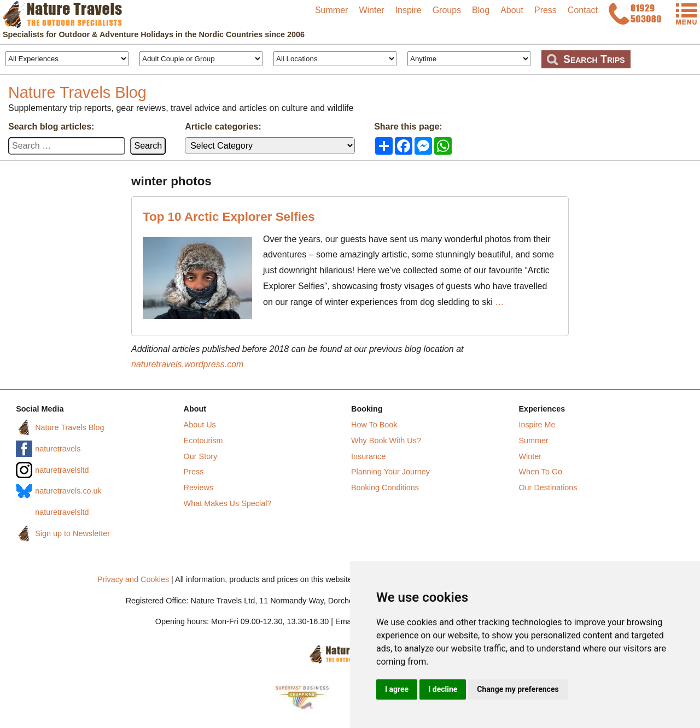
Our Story (201, 456)
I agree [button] (397, 689)
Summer (331, 10)
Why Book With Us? (386, 441)
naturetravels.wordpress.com (187, 364)
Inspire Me (537, 425)
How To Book (374, 425)
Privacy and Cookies (133, 579)
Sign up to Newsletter (72, 533)
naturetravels (58, 449)
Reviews (199, 488)
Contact (583, 10)
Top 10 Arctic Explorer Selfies (229, 217)
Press (546, 10)
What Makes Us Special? (228, 503)
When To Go (540, 472)
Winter (371, 10)
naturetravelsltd (62, 470)
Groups (447, 10)
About (512, 10)
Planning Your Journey (390, 472)
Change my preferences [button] (518, 689)
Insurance (368, 456)
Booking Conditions (385, 488)
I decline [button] (443, 689)
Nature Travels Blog (77, 92)
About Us (200, 425)
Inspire (409, 10)
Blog (481, 10)
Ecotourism (203, 441)
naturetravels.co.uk (68, 491)
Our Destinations (548, 488)
